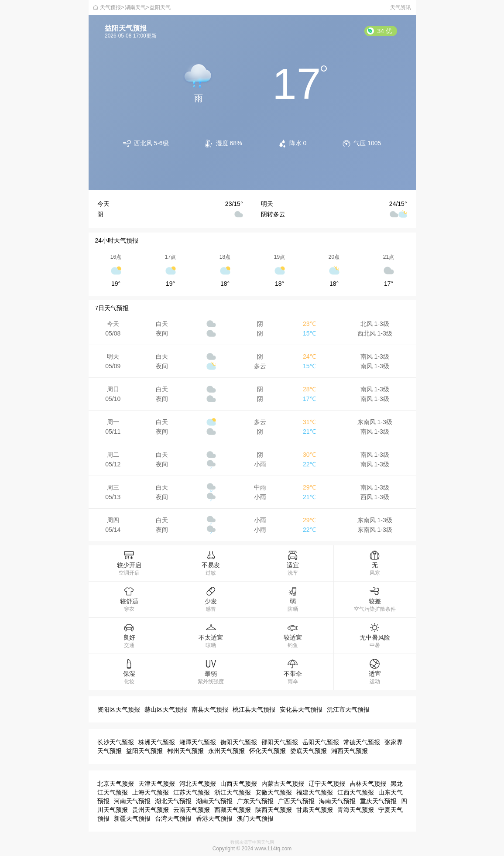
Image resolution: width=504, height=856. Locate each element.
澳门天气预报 (255, 818)
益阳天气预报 (144, 751)
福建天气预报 (315, 792)
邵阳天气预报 (280, 742)
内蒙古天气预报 (283, 784)
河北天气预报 (198, 784)
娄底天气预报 (309, 751)
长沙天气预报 (116, 742)
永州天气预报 (226, 751)
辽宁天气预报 (327, 784)
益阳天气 (160, 7)
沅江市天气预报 (348, 709)
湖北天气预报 (173, 801)
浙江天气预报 (233, 792)
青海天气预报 (356, 810)
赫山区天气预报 (166, 709)
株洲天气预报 (157, 742)
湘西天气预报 (350, 751)
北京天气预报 (116, 784)
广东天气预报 (255, 801)
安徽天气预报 (274, 792)
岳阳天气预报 (321, 742)
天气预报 (110, 7)
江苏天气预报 (192, 792)
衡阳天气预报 (239, 742)
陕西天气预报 (274, 810)
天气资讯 (401, 7)
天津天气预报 (157, 784)
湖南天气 (135, 7)
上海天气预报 (151, 792)
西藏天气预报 (233, 810)
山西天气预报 (239, 784)
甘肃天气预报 (315, 810)
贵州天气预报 (151, 810)
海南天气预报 (337, 801)
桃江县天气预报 (254, 709)
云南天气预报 (192, 810)
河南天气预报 (132, 801)
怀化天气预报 (267, 751)
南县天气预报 (210, 709)
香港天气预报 (214, 818)
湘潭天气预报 (198, 742)
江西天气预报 (356, 792)
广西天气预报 (296, 801)
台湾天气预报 (173, 818)
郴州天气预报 (185, 751)
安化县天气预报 (301, 709)
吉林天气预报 (368, 784)
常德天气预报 (362, 742)
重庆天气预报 (378, 801)
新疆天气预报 (132, 818)
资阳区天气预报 (119, 709)
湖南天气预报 (214, 801)
